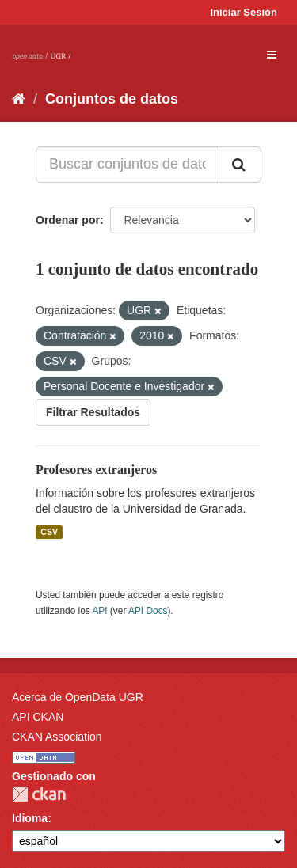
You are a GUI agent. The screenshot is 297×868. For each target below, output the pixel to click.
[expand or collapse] (272, 55)
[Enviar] (240, 165)
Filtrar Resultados (93, 412)
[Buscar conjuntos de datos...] (128, 165)
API (99, 611)
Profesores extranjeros (96, 470)
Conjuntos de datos (112, 99)
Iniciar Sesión (244, 12)
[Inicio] (19, 99)
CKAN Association (57, 737)
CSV (49, 532)
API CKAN (38, 717)
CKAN (39, 794)
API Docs (148, 611)
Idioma (30, 818)
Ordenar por (68, 220)
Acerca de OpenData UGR (78, 697)
